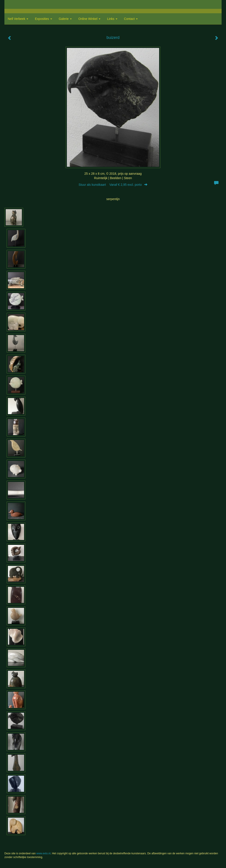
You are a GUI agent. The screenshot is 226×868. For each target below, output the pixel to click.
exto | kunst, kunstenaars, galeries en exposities (17, 4)
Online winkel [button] (89, 19)
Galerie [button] (65, 19)
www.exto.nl (43, 853)
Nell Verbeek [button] (18, 19)
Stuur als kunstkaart (113, 185)
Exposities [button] (43, 19)
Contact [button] (131, 19)
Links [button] (112, 19)
